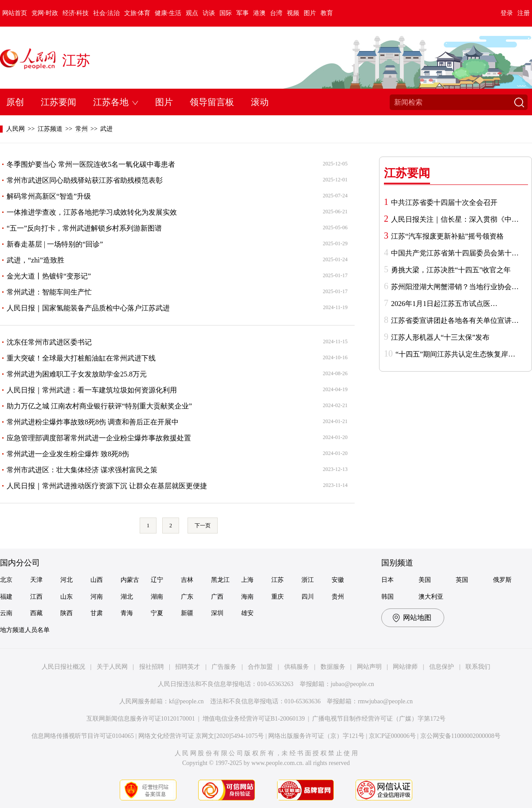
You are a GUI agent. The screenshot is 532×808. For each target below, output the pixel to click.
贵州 (338, 597)
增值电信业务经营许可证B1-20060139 (254, 719)
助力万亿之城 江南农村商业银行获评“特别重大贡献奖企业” (99, 406)
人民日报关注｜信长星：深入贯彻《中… (455, 219)
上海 (247, 580)
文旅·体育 (137, 13)
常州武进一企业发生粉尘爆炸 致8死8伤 (68, 454)
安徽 (338, 580)
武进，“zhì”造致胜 (35, 260)
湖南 (157, 597)
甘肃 (97, 613)
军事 (243, 13)
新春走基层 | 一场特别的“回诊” (55, 244)
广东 (187, 597)
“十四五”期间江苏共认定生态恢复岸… (455, 354)
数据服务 (333, 667)
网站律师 (405, 667)
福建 (6, 597)
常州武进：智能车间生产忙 (49, 292)
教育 (327, 13)
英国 (462, 580)
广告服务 (224, 667)
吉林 (187, 580)
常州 (82, 129)
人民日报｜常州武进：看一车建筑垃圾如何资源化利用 (92, 390)
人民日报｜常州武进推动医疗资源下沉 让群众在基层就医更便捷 (107, 486)
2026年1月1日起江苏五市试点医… (444, 304)
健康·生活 (168, 13)
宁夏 (157, 613)
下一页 (203, 526)
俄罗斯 (502, 580)
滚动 (260, 102)
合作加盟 (260, 667)
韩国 (387, 597)
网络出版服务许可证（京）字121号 (316, 736)
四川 (308, 597)
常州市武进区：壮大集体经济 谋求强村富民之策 (82, 470)
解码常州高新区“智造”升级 (49, 196)
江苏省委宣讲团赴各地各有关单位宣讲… (455, 320)
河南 (97, 597)
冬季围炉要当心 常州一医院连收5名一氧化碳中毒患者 (91, 164)
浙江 (308, 580)
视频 (293, 13)
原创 (15, 102)
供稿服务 (297, 667)
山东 (66, 597)
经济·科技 (76, 13)
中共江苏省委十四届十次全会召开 (444, 202)
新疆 (187, 613)
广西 (217, 597)
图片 (310, 13)
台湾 (276, 13)
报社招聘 (152, 667)
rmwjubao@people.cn (385, 701)
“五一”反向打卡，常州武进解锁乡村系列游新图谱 (84, 228)
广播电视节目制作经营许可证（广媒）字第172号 (379, 719)
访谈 (209, 13)
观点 (192, 13)
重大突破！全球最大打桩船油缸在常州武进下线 (81, 358)
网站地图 (417, 618)
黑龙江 (220, 580)
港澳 (259, 13)
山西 (97, 580)
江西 (36, 597)
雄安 (247, 613)
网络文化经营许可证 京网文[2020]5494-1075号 (201, 736)
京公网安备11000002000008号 (460, 736)
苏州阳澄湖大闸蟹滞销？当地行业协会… (455, 287)
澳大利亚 (431, 597)
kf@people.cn (186, 701)
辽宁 (157, 580)
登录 (507, 13)
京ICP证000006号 (392, 736)
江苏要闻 (59, 102)
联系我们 (478, 667)
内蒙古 (130, 580)
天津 (36, 580)
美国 (425, 580)
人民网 (16, 129)
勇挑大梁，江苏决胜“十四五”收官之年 (451, 270)
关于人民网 (112, 667)
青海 (127, 613)
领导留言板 (212, 102)
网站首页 (15, 13)
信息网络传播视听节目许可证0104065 (83, 736)
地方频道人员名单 (25, 630)
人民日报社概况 (63, 667)
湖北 (127, 597)
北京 (6, 580)
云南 (6, 613)
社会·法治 (106, 13)
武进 (106, 129)
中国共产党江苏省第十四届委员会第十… (455, 253)
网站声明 (369, 667)
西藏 (36, 613)
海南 (247, 597)
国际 (226, 13)
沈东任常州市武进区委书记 (49, 342)
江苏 (76, 60)
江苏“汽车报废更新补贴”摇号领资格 (447, 236)
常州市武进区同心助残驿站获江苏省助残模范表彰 (85, 180)
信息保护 (442, 667)
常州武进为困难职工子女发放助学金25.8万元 (77, 374)
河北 (66, 580)
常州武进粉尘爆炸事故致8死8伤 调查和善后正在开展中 (93, 422)
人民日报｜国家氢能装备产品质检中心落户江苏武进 (88, 308)
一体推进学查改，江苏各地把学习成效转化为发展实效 (92, 212)
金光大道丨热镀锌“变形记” (49, 276)
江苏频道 (50, 129)
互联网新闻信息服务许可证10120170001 (141, 719)
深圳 (217, 613)
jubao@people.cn (352, 684)
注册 (524, 13)
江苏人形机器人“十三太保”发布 (440, 337)
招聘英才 (188, 667)
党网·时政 (45, 13)
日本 (387, 580)
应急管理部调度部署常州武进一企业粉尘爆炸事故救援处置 (99, 438)
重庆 (278, 597)
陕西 (66, 613)
